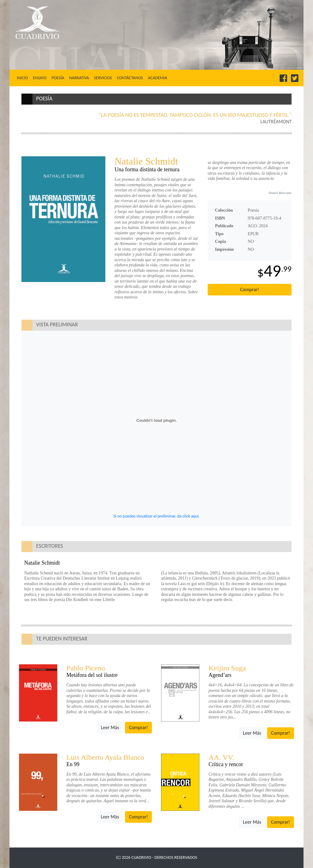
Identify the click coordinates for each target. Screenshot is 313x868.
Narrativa (79, 78)
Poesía (58, 78)
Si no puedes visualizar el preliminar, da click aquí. (156, 516)
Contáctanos (130, 78)
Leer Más (110, 727)
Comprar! (250, 289)
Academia (158, 78)
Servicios (103, 78)
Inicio (24, 78)
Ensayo (40, 78)
